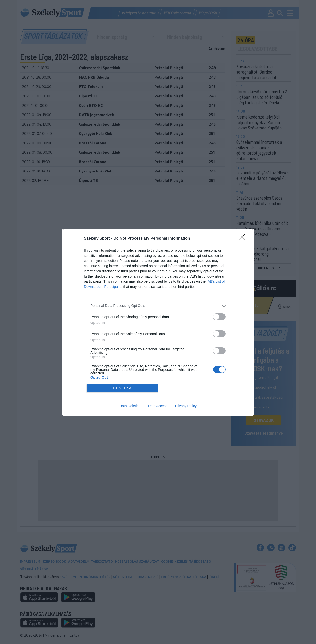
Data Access (158, 406)
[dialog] (158, 322)
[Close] (243, 239)
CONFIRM (122, 388)
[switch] (219, 317)
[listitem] (158, 306)
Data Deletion (130, 406)
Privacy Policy (186, 406)
